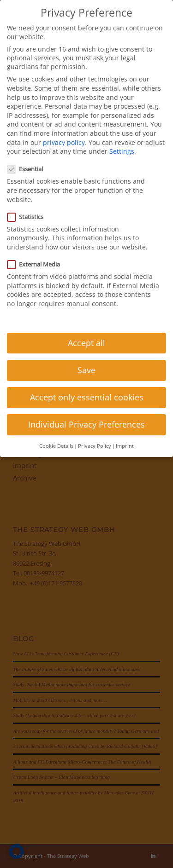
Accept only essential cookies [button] (87, 397)
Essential (29, 169)
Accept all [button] (86, 343)
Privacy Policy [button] (95, 446)
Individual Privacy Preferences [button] (86, 424)
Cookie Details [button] (56, 446)
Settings (122, 151)
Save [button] (86, 370)
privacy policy (64, 142)
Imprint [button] (125, 446)
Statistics (29, 217)
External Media (37, 264)
